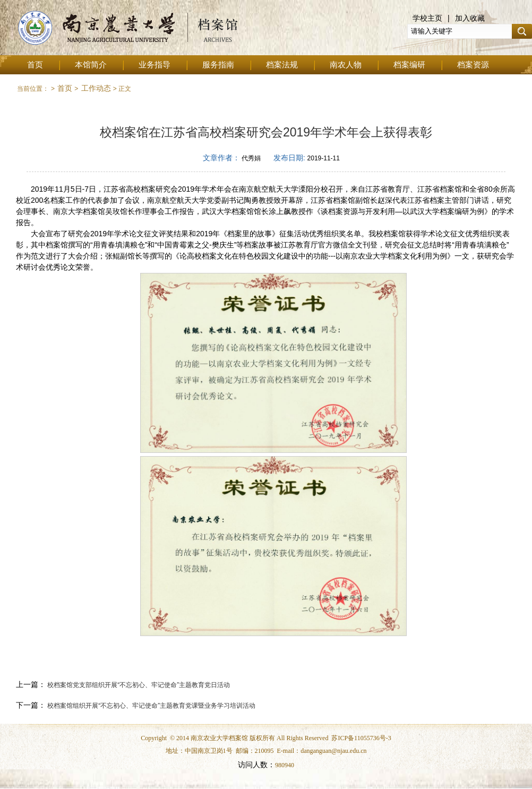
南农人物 (346, 65)
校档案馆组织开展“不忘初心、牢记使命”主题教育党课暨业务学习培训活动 (151, 706)
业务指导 (155, 65)
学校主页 (427, 18)
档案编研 (409, 65)
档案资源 (473, 65)
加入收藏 (470, 18)
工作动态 (96, 88)
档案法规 (282, 65)
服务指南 (218, 65)
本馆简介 (91, 65)
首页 (35, 65)
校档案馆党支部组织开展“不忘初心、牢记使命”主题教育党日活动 (138, 685)
